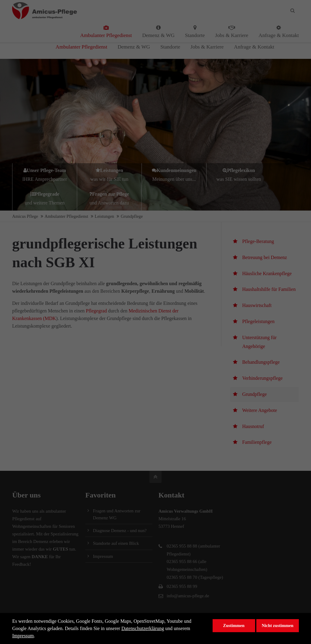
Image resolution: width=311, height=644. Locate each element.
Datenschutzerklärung (143, 628)
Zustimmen (234, 625)
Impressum (23, 636)
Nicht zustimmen (278, 625)
